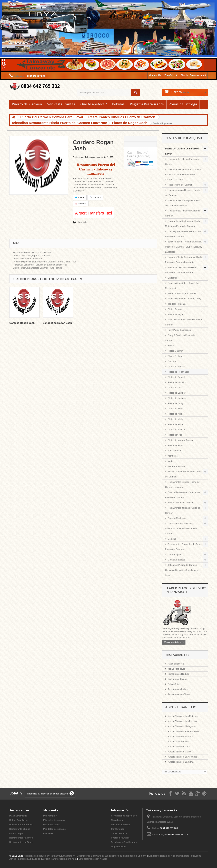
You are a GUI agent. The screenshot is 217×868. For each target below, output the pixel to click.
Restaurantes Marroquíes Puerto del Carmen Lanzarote (183, 203)
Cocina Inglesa (175, 554)
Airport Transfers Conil (179, 747)
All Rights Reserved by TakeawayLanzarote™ (49, 856)
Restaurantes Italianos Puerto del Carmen (183, 510)
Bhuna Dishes (175, 356)
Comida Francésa (176, 560)
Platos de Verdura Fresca (180, 440)
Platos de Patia (175, 424)
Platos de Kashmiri (177, 398)
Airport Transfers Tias (178, 742)
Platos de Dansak (176, 377)
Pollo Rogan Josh (20, 323)
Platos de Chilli (175, 388)
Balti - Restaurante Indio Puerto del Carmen (184, 322)
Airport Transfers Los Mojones (183, 716)
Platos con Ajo (175, 435)
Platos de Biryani (176, 314)
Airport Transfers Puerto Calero (183, 731)
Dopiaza (172, 361)
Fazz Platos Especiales (179, 330)
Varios (171, 461)
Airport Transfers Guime (180, 752)
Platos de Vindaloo (177, 382)
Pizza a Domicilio (176, 664)
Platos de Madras (176, 367)
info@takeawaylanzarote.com (173, 834)
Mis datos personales (54, 829)
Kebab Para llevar (176, 669)
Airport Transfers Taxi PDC (181, 736)
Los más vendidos (121, 825)
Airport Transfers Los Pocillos (182, 721)
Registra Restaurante (147, 104)
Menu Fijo (172, 456)
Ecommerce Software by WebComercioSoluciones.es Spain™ (112, 856)
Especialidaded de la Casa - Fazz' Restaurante (183, 286)
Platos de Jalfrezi (176, 430)
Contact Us (155, 75)
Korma (171, 346)
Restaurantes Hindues (178, 674)
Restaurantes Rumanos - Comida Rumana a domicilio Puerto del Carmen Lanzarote (183, 174)
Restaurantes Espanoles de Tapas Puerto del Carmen (183, 547)
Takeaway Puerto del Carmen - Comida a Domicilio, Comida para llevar (182, 570)
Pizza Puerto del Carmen (180, 185)
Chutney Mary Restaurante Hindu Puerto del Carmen (183, 234)
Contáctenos (118, 829)
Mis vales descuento (54, 820)
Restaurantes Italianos (178, 689)
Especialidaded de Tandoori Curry (184, 299)
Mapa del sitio (118, 847)
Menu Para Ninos (176, 466)
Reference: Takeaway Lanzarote (90, 157)
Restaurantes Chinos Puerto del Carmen (182, 162)
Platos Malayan (175, 351)
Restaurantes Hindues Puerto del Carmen (183, 213)
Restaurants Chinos (177, 679)
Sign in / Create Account (193, 75)
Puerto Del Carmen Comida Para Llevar (182, 151)
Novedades (117, 820)
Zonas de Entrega (183, 104)
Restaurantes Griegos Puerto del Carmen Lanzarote (183, 484)
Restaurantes (177, 655)
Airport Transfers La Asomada (182, 757)
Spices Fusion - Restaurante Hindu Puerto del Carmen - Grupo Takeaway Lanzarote (184, 247)
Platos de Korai (175, 409)
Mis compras (50, 816)
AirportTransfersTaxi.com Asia (60, 859)
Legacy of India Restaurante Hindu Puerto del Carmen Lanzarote (184, 260)
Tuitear (80, 197)
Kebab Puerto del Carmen (180, 503)
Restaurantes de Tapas (179, 694)
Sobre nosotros (119, 833)
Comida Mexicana (176, 518)
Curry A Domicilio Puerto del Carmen (180, 338)
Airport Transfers (181, 707)
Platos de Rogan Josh (178, 372)
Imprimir (82, 222)
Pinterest (81, 204)
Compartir (95, 197)
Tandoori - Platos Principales (182, 293)
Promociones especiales (124, 816)
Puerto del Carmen (27, 104)
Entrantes (172, 278)
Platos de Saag (175, 403)
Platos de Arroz (175, 445)
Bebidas (118, 104)
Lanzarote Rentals (159, 856)
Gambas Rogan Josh (56, 323)
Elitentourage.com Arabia (93, 859)
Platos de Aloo (175, 414)
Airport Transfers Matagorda (181, 726)
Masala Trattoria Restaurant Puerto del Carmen (184, 474)
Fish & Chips (174, 684)
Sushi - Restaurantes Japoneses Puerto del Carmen (183, 495)
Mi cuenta (51, 810)
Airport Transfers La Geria (180, 762)
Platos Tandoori (175, 309)
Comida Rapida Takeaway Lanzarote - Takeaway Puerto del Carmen (181, 529)
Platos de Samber (176, 393)
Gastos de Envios (120, 838)
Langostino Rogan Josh (91, 323)
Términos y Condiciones (124, 842)
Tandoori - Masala (176, 304)
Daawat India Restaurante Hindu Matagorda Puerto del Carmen (183, 224)
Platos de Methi (175, 419)
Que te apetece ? (93, 104)
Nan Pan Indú (174, 451)
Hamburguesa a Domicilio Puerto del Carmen (183, 193)
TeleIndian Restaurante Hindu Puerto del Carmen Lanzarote (181, 270)
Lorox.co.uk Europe (29, 859)
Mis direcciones (52, 825)
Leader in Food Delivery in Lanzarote (185, 590)
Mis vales (48, 833)
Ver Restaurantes (61, 104)
